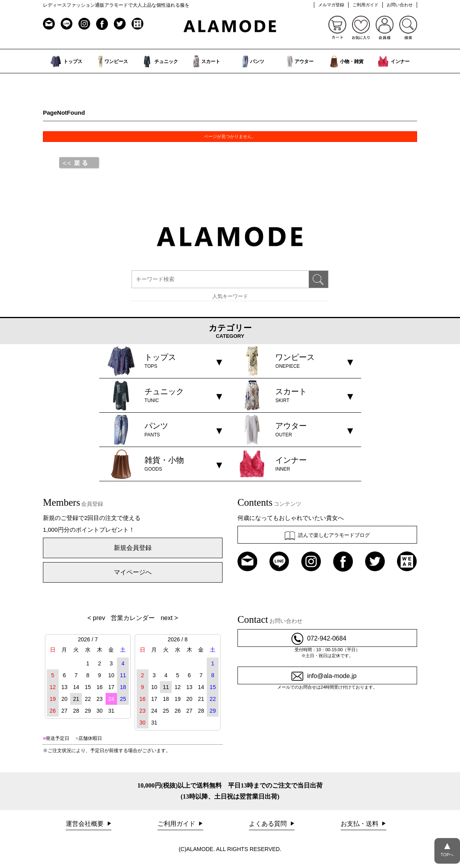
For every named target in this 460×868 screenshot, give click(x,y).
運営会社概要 (85, 824)
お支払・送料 (360, 824)
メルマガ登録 (331, 5)
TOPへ (447, 848)
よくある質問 (269, 824)
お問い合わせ (400, 5)
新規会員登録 (133, 548)
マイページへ (133, 572)
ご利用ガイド (365, 5)
